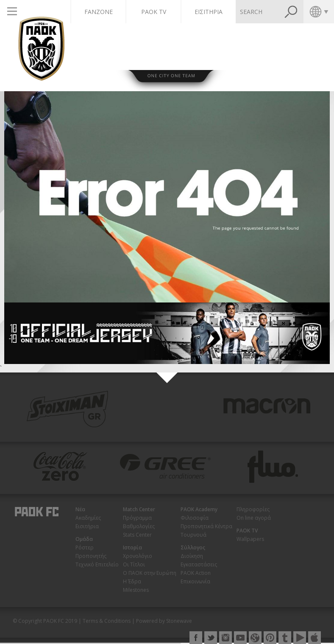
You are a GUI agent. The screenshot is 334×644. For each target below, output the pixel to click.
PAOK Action (196, 573)
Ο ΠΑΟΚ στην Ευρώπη (150, 573)
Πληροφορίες (253, 509)
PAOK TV (154, 12)
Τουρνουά (193, 535)
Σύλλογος (193, 547)
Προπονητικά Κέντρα (206, 526)
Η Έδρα (132, 581)
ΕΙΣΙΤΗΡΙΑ (209, 12)
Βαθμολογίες (139, 526)
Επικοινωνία (195, 581)
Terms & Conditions (107, 621)
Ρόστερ (85, 547)
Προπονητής (91, 556)
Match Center (139, 509)
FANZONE (99, 12)
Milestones (136, 590)
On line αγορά (254, 518)
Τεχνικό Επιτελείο (97, 564)
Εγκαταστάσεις (199, 564)
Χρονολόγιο (138, 556)
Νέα (80, 509)
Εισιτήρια (87, 526)
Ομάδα (84, 539)
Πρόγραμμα (137, 518)
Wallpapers (250, 539)
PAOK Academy (199, 509)
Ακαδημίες (88, 518)
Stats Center (137, 535)
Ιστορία (132, 547)
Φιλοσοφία (195, 518)
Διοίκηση (192, 556)
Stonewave (179, 621)
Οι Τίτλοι (134, 564)
